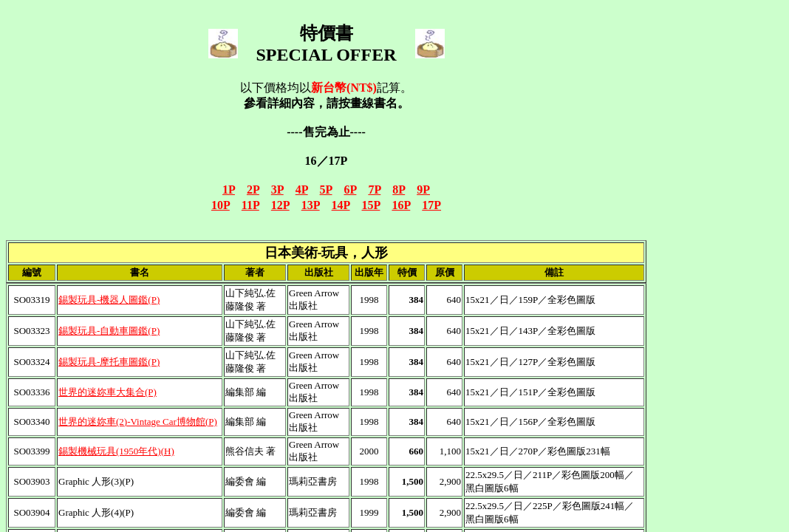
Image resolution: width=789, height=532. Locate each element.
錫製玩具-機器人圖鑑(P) (109, 300)
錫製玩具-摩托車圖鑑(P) (109, 362)
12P (280, 205)
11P (250, 205)
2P (253, 190)
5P (326, 190)
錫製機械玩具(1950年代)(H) (116, 451)
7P (374, 190)
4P (302, 190)
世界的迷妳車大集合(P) (107, 392)
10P (221, 205)
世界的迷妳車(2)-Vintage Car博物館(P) (138, 422)
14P (341, 205)
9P (423, 190)
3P (277, 190)
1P (229, 190)
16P (401, 205)
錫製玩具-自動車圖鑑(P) (109, 331)
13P (311, 205)
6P (351, 190)
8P (399, 190)
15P (371, 205)
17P (431, 205)
